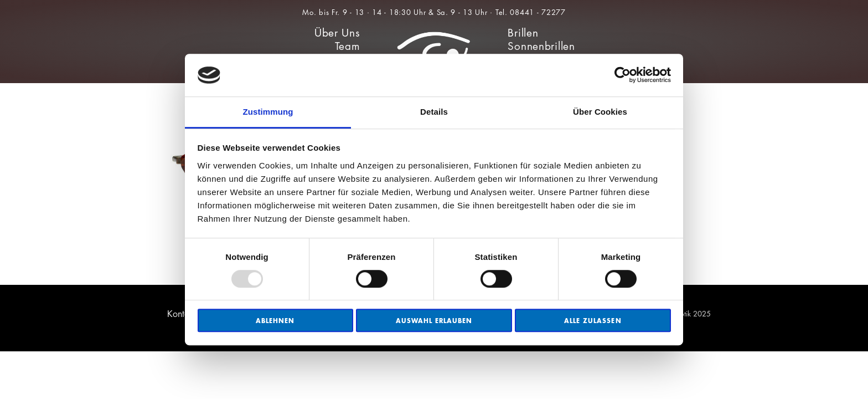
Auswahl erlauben (434, 321)
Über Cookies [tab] (600, 112)
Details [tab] (434, 112)
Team (348, 46)
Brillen (523, 33)
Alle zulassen (593, 321)
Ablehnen (275, 321)
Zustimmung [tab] (268, 112)
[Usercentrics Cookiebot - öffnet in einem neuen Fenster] (622, 75)
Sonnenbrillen (541, 46)
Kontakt (182, 314)
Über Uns (337, 33)
